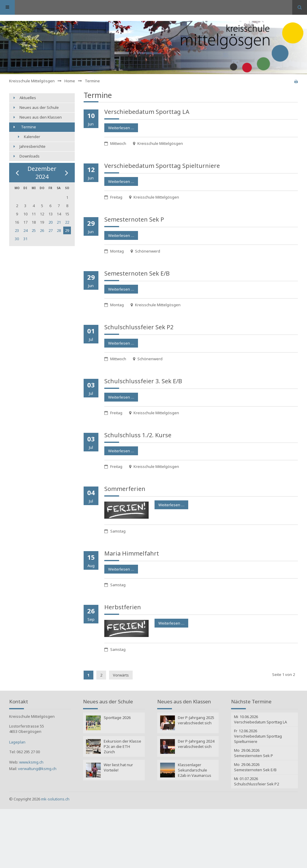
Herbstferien (123, 607)
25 (34, 230)
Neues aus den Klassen (41, 117)
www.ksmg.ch (31, 762)
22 (67, 222)
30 (17, 239)
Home (70, 81)
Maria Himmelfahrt (132, 553)
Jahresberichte (33, 146)
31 (25, 239)
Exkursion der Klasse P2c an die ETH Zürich (122, 746)
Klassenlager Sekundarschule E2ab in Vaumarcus (195, 770)
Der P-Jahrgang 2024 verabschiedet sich (196, 744)
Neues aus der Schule (39, 107)
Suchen (300, 7)
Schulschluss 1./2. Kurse (138, 435)
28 (59, 230)
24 (25, 230)
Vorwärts (121, 675)
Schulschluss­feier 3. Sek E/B (143, 381)
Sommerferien (125, 489)
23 (17, 230)
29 (67, 230)
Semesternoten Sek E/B (137, 273)
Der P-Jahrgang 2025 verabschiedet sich (196, 720)
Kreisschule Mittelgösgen (32, 81)
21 (59, 222)
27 (51, 230)
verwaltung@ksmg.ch (37, 769)
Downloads (30, 156)
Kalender (32, 137)
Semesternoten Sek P (134, 219)
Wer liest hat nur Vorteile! (118, 767)
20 (51, 222)
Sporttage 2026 (117, 718)
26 (42, 230)
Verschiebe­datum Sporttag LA (147, 112)
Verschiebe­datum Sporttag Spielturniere (162, 166)
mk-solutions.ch (55, 799)
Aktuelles (28, 98)
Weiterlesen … (119, 127)
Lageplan (17, 742)
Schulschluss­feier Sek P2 (139, 327)
